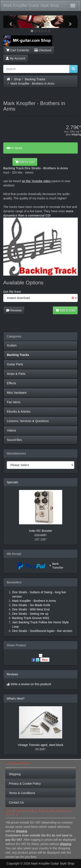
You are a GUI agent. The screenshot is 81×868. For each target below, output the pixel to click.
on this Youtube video (37, 181)
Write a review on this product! (31, 684)
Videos (12, 430)
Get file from (12, 292)
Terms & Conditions (22, 793)
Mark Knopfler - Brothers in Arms (33, 84)
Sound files (14, 440)
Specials (12, 482)
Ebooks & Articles (19, 412)
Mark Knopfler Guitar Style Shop (31, 6)
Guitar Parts (15, 364)
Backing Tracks (35, 79)
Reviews (14, 310)
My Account (16, 58)
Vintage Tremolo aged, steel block (40, 745)
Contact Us (16, 802)
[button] (9, 22)
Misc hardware (17, 393)
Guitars (12, 345)
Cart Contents (17, 50)
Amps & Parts (16, 374)
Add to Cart (25, 162)
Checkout (43, 50)
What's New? (16, 699)
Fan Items (14, 402)
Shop (18, 79)
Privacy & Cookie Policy (25, 784)
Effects (12, 383)
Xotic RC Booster (40, 531)
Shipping (15, 774)
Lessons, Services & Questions (28, 421)
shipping (76, 134)
